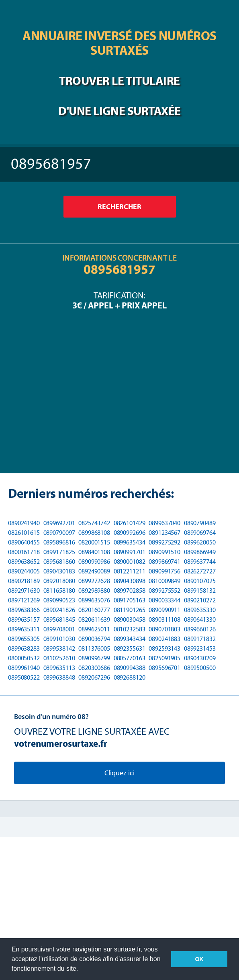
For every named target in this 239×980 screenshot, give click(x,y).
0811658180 (59, 591)
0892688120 (130, 677)
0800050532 (24, 658)
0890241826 (59, 610)
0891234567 (164, 533)
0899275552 (164, 591)
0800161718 (24, 552)
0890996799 (94, 658)
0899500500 (200, 668)
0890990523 (59, 600)
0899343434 (130, 639)
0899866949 (200, 552)
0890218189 (24, 581)
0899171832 (200, 639)
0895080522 (24, 677)
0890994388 (130, 668)
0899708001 (59, 629)
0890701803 (164, 629)
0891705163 (130, 600)
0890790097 (59, 533)
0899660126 (200, 629)
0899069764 (200, 533)
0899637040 (164, 523)
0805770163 (130, 658)
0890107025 (200, 581)
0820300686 (94, 668)
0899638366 (24, 610)
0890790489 (200, 523)
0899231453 (200, 648)
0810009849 (164, 581)
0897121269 (24, 600)
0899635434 (130, 542)
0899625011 (94, 629)
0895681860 (59, 562)
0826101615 (24, 533)
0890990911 (164, 610)
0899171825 (59, 552)
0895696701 (164, 668)
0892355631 (130, 648)
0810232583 (130, 629)
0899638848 (59, 677)
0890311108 (164, 619)
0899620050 (200, 542)
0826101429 (130, 523)
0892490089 (94, 571)
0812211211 (130, 571)
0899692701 (59, 523)
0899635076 (94, 600)
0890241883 (164, 639)
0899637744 (200, 562)
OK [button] (199, 959)
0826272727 (200, 571)
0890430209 (200, 658)
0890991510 (164, 552)
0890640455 (24, 542)
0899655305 (24, 639)
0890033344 (164, 600)
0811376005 (94, 648)
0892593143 (164, 648)
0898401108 (94, 552)
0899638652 (24, 562)
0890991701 (130, 552)
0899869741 (164, 562)
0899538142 (59, 648)
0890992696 (130, 533)
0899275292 (164, 542)
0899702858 (130, 591)
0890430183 (59, 571)
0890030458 (130, 619)
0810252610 (59, 658)
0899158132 (200, 591)
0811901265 (130, 610)
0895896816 (59, 542)
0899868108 (94, 533)
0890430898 (130, 581)
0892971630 (24, 591)
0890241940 (24, 523)
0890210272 (200, 600)
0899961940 (24, 668)
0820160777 (94, 610)
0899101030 (59, 639)
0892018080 (59, 581)
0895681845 (59, 619)
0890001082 (130, 562)
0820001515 (94, 542)
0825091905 (164, 658)
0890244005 (24, 571)
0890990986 (94, 562)
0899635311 (24, 629)
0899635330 (200, 610)
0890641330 (200, 619)
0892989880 (94, 591)
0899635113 (59, 668)
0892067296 (94, 677)
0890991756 (164, 571)
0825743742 (94, 523)
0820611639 (94, 619)
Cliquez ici (119, 773)
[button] (81, 970)
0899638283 (24, 648)
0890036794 (94, 639)
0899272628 (94, 581)
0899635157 (24, 619)
